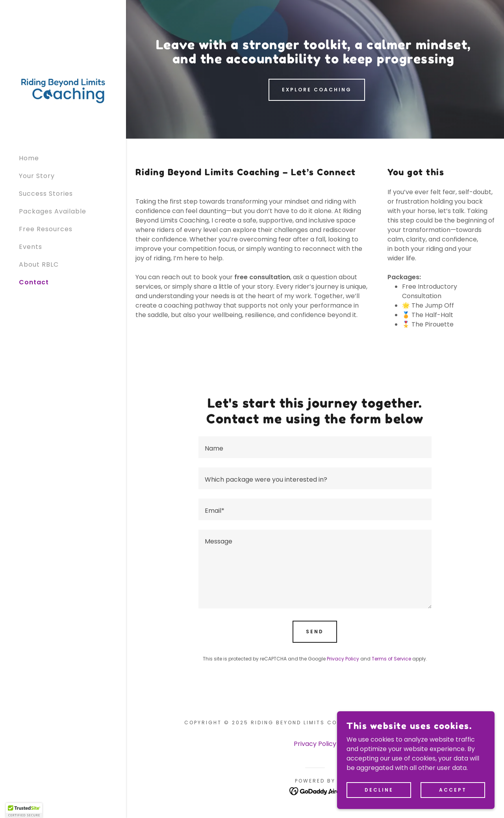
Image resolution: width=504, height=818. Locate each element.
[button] (24, 811)
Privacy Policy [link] (343, 659)
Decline (379, 789)
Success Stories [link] (46, 194)
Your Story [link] (37, 176)
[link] (63, 90)
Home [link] (29, 158)
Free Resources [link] (46, 229)
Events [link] (31, 247)
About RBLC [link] (39, 264)
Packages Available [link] (53, 211)
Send (315, 632)
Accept (453, 789)
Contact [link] (34, 282)
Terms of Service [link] (391, 659)
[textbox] (315, 447)
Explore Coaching (317, 90)
